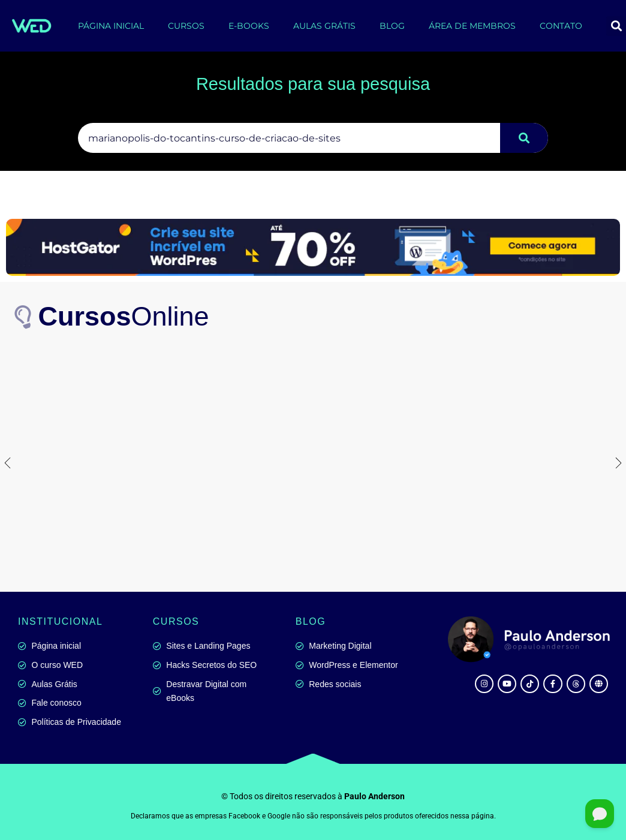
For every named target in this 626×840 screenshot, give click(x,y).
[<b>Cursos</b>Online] (24, 317)
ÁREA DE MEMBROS (472, 26)
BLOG (392, 26)
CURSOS (186, 26)
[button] (7, 463)
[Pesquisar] (524, 138)
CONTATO (561, 26)
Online (124, 316)
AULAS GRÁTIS (324, 26)
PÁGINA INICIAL (111, 26)
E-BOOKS (249, 26)
